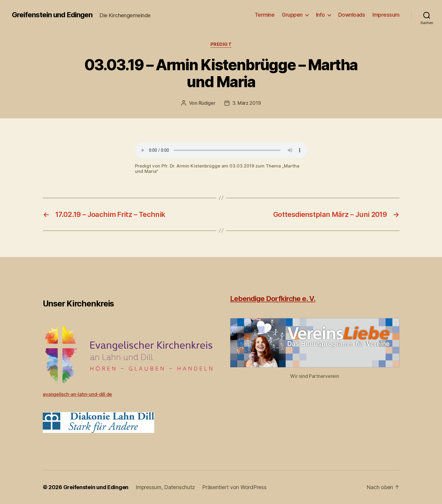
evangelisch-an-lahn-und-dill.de (78, 394)
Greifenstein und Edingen (52, 15)
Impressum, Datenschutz (165, 487)
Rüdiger (207, 103)
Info (320, 15)
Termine (265, 15)
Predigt (221, 44)
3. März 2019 (247, 103)
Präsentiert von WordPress (234, 487)
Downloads (352, 15)
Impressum (386, 15)
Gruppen (292, 15)
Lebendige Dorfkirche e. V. (273, 299)
